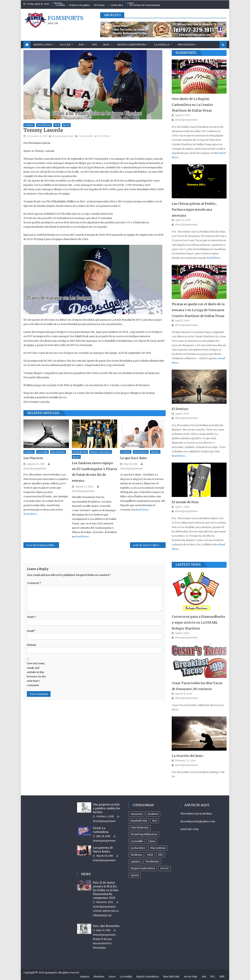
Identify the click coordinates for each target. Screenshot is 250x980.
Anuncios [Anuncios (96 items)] (137, 814)
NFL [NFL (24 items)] (161, 855)
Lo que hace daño (134, 458)
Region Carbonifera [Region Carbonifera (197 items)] (143, 868)
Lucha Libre (117, 5)
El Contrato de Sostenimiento (145, 5)
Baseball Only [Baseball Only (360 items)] (139, 821)
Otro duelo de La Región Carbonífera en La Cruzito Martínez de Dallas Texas (192, 105)
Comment (34, 583)
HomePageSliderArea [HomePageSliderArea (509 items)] (144, 834)
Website (32, 645)
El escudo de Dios (185, 502)
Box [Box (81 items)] (155, 821)
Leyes (131, 3)
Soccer (65, 45)
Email (31, 631)
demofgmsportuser (63, 136)
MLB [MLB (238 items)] (150, 855)
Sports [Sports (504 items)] (135, 875)
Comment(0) (86, 136)
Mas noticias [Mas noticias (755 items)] (158, 848)
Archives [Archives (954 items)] (153, 814)
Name (32, 617)
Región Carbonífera (132, 45)
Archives (29, 125)
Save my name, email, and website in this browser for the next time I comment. (36, 674)
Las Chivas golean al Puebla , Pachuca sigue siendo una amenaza (194, 210)
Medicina (99, 977)
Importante (186, 45)
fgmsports (66, 18)
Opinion (58, 3)
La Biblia (60, 5)
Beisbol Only (42, 45)
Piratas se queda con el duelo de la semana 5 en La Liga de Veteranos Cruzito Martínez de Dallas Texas (198, 310)
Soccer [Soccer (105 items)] (164, 868)
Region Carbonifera (101, 452)
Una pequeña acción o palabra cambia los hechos (106, 808)
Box (81, 45)
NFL (95, 45)
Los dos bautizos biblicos (43, 545)
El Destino (180, 409)
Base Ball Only (171, 977)
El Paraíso (99, 5)
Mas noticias (44, 125)
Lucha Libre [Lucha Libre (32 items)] (138, 848)
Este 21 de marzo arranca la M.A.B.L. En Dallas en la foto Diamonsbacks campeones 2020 (106, 890)
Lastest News (188, 565)
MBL (222, 977)
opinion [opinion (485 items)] (136, 861)
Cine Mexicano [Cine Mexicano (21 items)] (140, 827)
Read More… (31, 514)
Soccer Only (191, 977)
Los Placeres (33, 458)
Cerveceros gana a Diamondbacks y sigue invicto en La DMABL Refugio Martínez (198, 622)
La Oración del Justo (187, 756)
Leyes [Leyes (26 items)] (152, 841)
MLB (106, 45)
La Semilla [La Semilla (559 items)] (137, 841)
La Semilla (162, 45)
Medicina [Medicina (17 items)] (136, 855)
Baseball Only (80, 452)
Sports (66, 125)
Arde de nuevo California (148, 545)
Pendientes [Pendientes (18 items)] (152, 861)
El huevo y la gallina (79, 5)
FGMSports (186, 53)
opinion (155, 452)
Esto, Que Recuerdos (106, 926)
